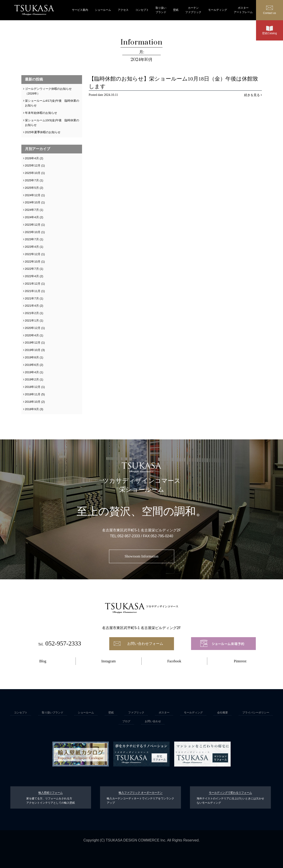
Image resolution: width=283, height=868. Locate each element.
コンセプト (142, 10)
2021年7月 (32, 298)
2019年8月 (32, 357)
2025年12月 (33, 165)
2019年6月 (32, 365)
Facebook (174, 661)
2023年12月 (33, 225)
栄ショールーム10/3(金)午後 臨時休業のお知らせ (52, 123)
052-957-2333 (129, 536)
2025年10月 (33, 173)
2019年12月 (33, 343)
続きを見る (252, 95)
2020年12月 (33, 328)
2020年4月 (32, 335)
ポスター (164, 713)
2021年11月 (33, 291)
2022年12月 (33, 254)
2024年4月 (32, 217)
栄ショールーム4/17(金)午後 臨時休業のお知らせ (52, 103)
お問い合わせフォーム (145, 644)
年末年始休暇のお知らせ (41, 113)
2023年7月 (32, 239)
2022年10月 (33, 262)
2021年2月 (32, 313)
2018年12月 (33, 387)
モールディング (218, 10)
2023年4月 (32, 247)
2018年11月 (33, 394)
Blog (43, 661)
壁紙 (176, 10)
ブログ (126, 721)
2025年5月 (32, 188)
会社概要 (223, 713)
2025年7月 (32, 180)
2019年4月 (32, 372)
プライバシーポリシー (256, 713)
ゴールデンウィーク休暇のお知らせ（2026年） (48, 91)
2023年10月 (33, 232)
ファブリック (136, 713)
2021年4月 (32, 306)
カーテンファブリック (193, 10)
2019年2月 (32, 379)
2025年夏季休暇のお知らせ (43, 132)
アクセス (123, 10)
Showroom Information (141, 556)
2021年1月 (32, 320)
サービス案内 (80, 10)
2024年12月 (33, 195)
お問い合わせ (153, 721)
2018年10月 (33, 402)
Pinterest (240, 661)
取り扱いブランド (161, 10)
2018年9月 (32, 409)
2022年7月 (32, 269)
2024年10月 (33, 202)
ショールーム (103, 10)
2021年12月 (33, 284)
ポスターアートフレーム (243, 10)
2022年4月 (32, 276)
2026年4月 (32, 158)
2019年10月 (33, 350)
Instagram (109, 661)
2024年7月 (32, 210)
